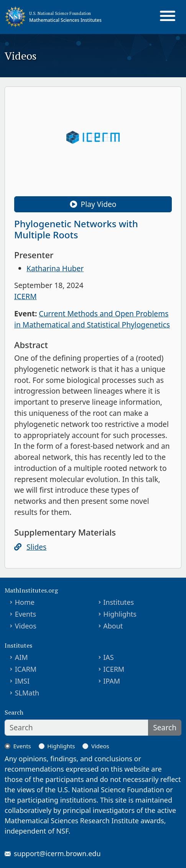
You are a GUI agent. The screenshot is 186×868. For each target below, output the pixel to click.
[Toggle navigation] (168, 17)
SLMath (27, 693)
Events (26, 614)
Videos (26, 626)
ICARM (26, 669)
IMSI (22, 681)
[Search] (77, 728)
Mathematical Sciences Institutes (65, 20)
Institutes (119, 602)
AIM (21, 657)
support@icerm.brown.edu (57, 853)
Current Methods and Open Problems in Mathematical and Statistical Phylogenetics (92, 319)
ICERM (26, 296)
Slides (36, 547)
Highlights (120, 614)
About (113, 626)
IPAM (112, 681)
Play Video (93, 204)
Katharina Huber (55, 268)
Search (165, 727)
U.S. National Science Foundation (60, 13)
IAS (109, 657)
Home (25, 602)
